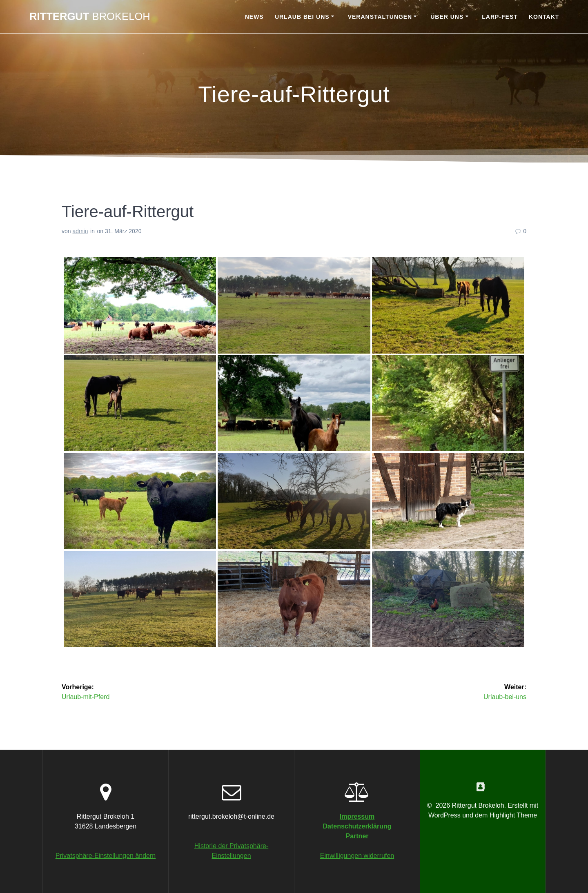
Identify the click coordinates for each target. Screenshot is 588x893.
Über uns (447, 17)
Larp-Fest (500, 17)
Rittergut (90, 17)
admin (80, 231)
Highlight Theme (513, 815)
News (254, 17)
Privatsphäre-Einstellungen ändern (106, 856)
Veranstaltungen (380, 17)
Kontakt (544, 17)
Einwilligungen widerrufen (357, 856)
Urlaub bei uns (302, 17)
